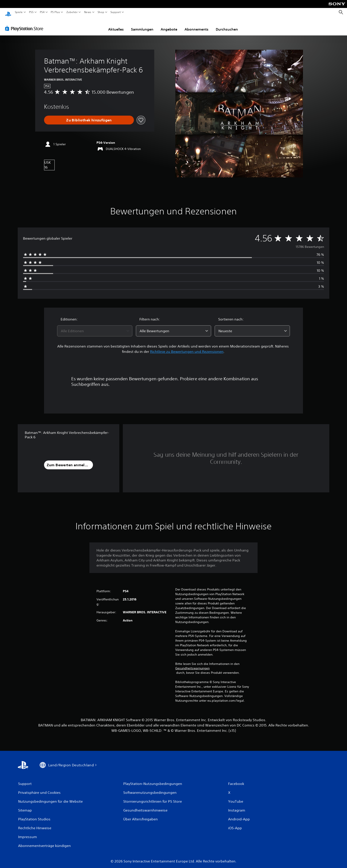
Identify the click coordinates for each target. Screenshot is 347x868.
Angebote (169, 25)
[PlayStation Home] (8, 12)
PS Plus (55, 12)
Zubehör (72, 12)
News (88, 12)
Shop (101, 12)
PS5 (31, 12)
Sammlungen (142, 25)
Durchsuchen (227, 25)
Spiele (19, 12)
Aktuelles (116, 25)
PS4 (42, 12)
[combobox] (95, 327)
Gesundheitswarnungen (192, 664)
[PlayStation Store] (25, 24)
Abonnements (197, 25)
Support (116, 12)
